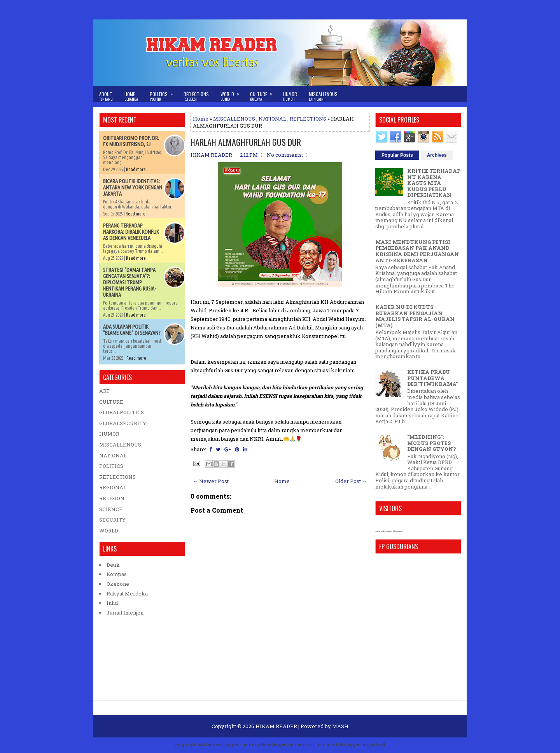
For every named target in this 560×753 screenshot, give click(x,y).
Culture (264, 94)
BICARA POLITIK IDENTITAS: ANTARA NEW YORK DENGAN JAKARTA (133, 187)
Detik (113, 565)
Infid (112, 603)
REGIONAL (113, 487)
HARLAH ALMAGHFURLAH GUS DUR (246, 142)
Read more (136, 169)
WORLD (109, 531)
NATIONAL (272, 119)
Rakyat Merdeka (127, 594)
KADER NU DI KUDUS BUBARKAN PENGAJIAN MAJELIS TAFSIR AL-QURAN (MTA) (415, 316)
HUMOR (109, 434)
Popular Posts (397, 155)
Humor (290, 96)
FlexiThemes (207, 744)
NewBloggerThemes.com (286, 744)
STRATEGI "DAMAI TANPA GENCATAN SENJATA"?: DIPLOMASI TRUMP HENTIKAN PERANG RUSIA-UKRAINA (129, 282)
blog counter (398, 531)
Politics (164, 94)
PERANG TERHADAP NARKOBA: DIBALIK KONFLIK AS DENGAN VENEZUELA (131, 232)
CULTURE (111, 402)
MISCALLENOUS (234, 119)
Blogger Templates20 (365, 744)
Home (131, 96)
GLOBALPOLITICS (122, 412)
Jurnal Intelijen (125, 613)
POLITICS (111, 466)
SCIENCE (111, 509)
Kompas (117, 574)
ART (104, 391)
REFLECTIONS (308, 119)
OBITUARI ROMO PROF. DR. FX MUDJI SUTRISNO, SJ (131, 141)
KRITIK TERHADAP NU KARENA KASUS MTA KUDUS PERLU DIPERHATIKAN (434, 183)
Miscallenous (323, 96)
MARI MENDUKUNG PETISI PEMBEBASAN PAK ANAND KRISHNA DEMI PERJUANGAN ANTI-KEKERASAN (417, 251)
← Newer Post (211, 481)
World (232, 94)
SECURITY (112, 520)
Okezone (118, 584)
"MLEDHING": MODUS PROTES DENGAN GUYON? (432, 443)
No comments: (285, 155)
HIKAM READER (276, 726)
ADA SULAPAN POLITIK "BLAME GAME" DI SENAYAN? (132, 330)
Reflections (196, 96)
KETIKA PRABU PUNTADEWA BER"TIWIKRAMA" (432, 378)
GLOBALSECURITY (123, 423)
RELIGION (112, 498)
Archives (437, 155)
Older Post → (351, 481)
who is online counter (384, 531)
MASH (340, 726)
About (106, 96)
